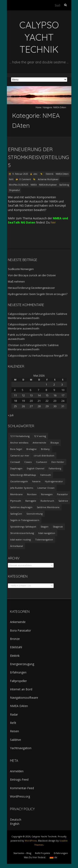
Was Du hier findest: (35, 857)
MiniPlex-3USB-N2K (19, 185)
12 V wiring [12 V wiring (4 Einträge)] (40, 436)
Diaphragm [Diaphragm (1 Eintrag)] (16, 468)
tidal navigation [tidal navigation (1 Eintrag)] (47, 533)
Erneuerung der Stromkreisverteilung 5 (38, 157)
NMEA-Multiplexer (48, 185)
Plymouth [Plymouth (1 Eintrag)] (16, 501)
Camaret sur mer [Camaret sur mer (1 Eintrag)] (20, 455)
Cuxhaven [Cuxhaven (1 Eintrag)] (41, 462)
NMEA (34, 185)
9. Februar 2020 (20, 174)
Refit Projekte (43, 853)
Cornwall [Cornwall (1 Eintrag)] (15, 462)
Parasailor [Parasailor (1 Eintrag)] (63, 494)
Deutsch (16, 820)
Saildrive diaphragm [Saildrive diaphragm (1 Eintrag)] (21, 507)
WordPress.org (20, 796)
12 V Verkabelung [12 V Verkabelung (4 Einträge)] (20, 436)
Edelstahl (16, 647)
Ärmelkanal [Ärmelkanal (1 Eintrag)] (17, 546)
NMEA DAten (62, 174)
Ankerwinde (18, 622)
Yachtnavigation (21, 748)
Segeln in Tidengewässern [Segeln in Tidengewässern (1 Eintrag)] (25, 520)
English (15, 824)
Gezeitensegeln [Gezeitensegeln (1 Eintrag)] (19, 481)
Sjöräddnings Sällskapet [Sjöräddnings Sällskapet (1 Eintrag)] (23, 527)
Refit (11, 179)
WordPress (31, 841)
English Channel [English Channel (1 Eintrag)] (36, 468)
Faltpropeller (18, 681)
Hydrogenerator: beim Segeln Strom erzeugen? (38, 294)
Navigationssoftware (24, 698)
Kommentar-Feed (22, 788)
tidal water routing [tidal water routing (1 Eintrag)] (20, 540)
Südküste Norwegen (21, 269)
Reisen (14, 731)
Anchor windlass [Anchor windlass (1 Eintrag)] (19, 443)
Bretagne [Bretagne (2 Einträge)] (32, 449)
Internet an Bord (21, 689)
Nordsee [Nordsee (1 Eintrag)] (32, 494)
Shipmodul (14, 190)
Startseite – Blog (22, 853)
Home (38, 107)
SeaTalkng (64, 185)
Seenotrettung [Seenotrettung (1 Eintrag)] (35, 514)
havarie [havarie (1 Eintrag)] (36, 481)
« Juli (11, 415)
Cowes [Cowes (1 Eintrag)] (28, 462)
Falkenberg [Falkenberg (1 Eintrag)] (55, 468)
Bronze (15, 639)
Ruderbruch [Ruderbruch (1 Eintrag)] (47, 501)
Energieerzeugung (22, 664)
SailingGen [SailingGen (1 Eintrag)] (16, 514)
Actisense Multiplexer (48, 179)
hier (53, 222)
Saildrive (15, 740)
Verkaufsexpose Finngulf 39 (50, 355)
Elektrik (50, 174)
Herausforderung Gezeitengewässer (31, 288)
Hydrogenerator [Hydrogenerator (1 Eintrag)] (54, 481)
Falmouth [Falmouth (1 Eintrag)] (46, 475)
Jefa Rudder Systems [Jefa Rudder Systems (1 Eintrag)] (22, 488)
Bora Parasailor (20, 630)
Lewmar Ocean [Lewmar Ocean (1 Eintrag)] (46, 488)
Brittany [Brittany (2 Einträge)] (45, 449)
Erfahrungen (18, 672)
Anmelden (17, 771)
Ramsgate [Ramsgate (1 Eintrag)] (31, 501)
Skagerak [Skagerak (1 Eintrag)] (58, 527)
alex (35, 174)
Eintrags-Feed (19, 779)
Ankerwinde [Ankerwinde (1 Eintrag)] (39, 443)
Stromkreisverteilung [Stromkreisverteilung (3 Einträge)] (22, 533)
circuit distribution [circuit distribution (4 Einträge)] (44, 455)
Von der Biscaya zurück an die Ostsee (32, 275)
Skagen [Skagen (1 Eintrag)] (45, 527)
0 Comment (25, 179)
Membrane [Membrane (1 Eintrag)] (16, 494)
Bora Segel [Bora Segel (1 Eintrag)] (16, 449)
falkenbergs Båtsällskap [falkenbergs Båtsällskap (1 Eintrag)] (23, 475)
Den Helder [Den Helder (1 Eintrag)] (58, 462)
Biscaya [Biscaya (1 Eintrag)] (55, 443)
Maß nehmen (16, 281)
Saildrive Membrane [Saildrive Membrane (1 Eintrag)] (48, 507)
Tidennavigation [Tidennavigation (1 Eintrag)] (44, 540)
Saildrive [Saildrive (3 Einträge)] (63, 501)
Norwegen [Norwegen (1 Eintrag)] (47, 494)
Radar (14, 714)
